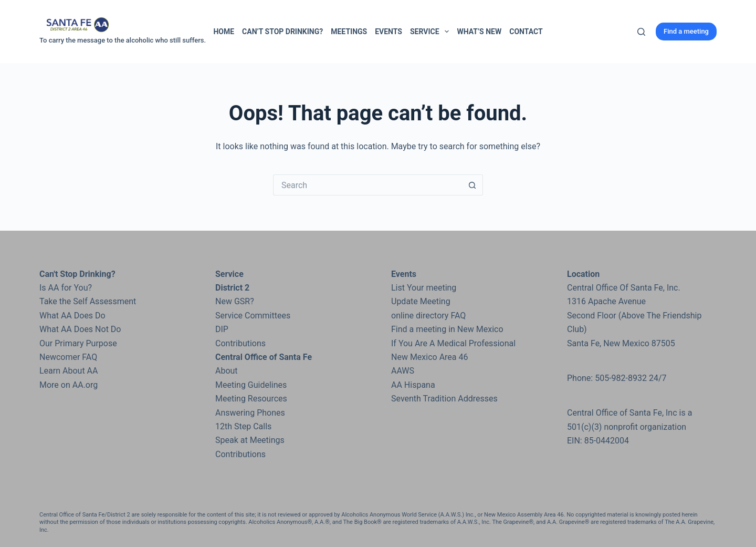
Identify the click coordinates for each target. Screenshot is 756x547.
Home (224, 32)
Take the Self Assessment (88, 301)
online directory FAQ (428, 316)
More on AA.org (69, 385)
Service (432, 32)
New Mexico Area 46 (430, 357)
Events (388, 32)
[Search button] (472, 185)
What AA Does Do (72, 316)
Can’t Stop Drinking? (282, 32)
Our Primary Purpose (78, 343)
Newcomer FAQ (68, 357)
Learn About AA (69, 371)
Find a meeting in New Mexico (447, 329)
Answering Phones (250, 413)
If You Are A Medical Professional (453, 343)
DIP (222, 329)
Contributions (240, 343)
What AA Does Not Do (80, 329)
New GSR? (235, 301)
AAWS (403, 371)
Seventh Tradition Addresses (444, 399)
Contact (526, 32)
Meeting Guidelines (251, 385)
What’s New (479, 32)
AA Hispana (413, 385)
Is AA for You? (66, 288)
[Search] (641, 32)
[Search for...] (367, 185)
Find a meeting (686, 31)
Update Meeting (421, 301)
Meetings (349, 32)
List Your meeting (424, 288)
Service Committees (253, 316)
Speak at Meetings (250, 440)
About (227, 371)
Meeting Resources (251, 399)
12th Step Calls (243, 426)
